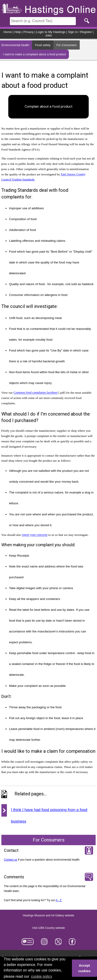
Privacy (28, 32)
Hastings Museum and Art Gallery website (48, 916)
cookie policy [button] (42, 976)
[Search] (43, 21)
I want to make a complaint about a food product (34, 54)
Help (18, 32)
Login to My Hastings (51, 32)
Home (8, 32)
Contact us (11, 860)
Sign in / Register (80, 32)
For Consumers (67, 45)
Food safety (43, 45)
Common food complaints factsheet (36, 393)
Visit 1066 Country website (49, 928)
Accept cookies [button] (85, 968)
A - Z (59, 900)
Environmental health (15, 45)
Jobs (48, 35)
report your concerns (35, 535)
